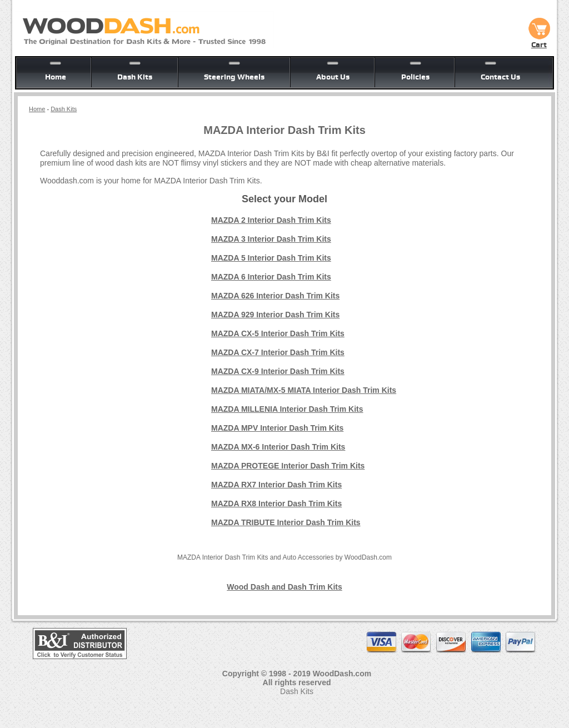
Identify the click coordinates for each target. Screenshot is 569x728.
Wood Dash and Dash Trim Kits (284, 587)
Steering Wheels (234, 77)
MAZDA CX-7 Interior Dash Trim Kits (278, 352)
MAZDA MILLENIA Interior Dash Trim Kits (287, 409)
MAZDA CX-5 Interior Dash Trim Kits (278, 333)
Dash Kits (135, 77)
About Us (333, 77)
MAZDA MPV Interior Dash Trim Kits (277, 428)
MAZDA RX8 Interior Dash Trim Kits (276, 503)
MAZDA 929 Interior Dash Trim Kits (275, 315)
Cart (539, 41)
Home (56, 77)
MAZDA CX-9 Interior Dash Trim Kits (278, 371)
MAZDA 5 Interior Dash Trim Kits (271, 258)
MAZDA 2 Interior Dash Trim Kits (271, 220)
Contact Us (500, 77)
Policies (415, 77)
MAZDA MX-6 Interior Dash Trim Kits (278, 447)
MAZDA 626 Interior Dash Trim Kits (275, 296)
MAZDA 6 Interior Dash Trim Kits (271, 277)
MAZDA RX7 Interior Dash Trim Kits (276, 485)
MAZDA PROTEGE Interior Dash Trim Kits (288, 466)
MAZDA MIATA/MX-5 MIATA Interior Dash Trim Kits (304, 390)
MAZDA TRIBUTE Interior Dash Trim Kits (286, 522)
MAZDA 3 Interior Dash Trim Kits (271, 239)
